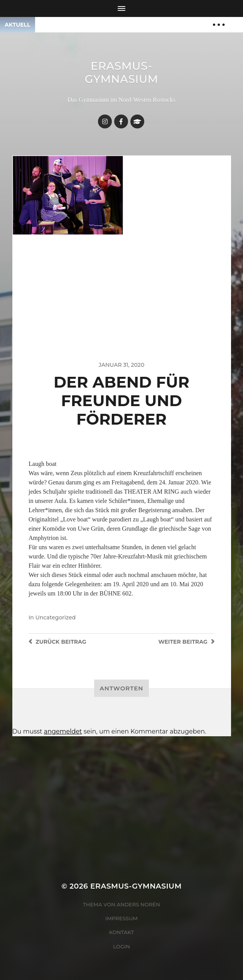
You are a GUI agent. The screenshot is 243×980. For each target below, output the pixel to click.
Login (121, 946)
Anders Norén (138, 904)
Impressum (121, 918)
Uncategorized (56, 617)
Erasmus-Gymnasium (122, 73)
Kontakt (122, 932)
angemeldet (63, 731)
